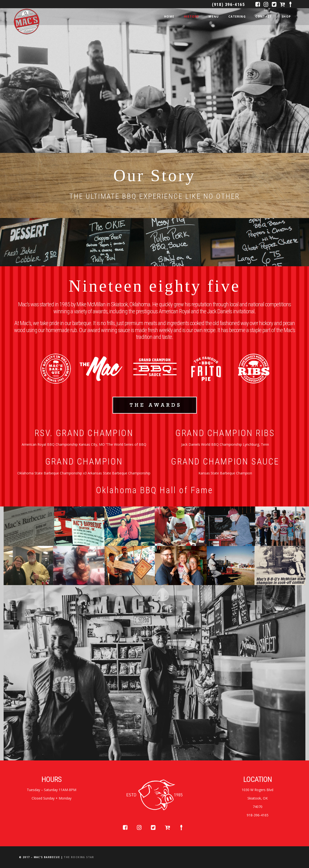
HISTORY (191, 17)
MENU (214, 17)
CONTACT (264, 17)
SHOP (286, 17)
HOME (169, 17)
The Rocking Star (79, 857)
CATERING (237, 17)
